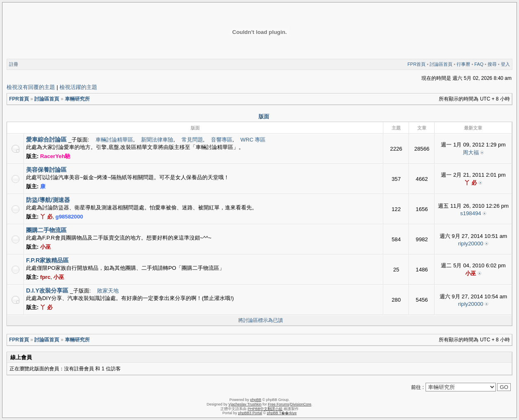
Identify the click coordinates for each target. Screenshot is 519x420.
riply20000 (471, 244)
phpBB (256, 400)
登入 (505, 64)
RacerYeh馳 (55, 156)
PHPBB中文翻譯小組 (265, 409)
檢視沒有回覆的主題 (31, 87)
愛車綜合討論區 (46, 139)
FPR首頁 (416, 64)
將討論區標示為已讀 (261, 320)
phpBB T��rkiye (282, 413)
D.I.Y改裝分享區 (47, 290)
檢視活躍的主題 (78, 87)
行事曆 (463, 64)
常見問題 (192, 140)
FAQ (479, 64)
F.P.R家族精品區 (47, 260)
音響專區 (222, 140)
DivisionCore (301, 404)
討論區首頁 (441, 64)
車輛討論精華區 (114, 140)
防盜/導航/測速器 (48, 200)
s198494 (471, 213)
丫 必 (471, 183)
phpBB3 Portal (250, 413)
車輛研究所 (77, 99)
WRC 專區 (253, 140)
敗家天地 (108, 291)
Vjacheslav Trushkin (245, 404)
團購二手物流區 (46, 230)
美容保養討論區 (46, 170)
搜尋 (492, 64)
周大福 (471, 152)
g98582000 (69, 217)
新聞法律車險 (157, 140)
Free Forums (279, 404)
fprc (45, 277)
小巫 (45, 247)
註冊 (14, 64)
